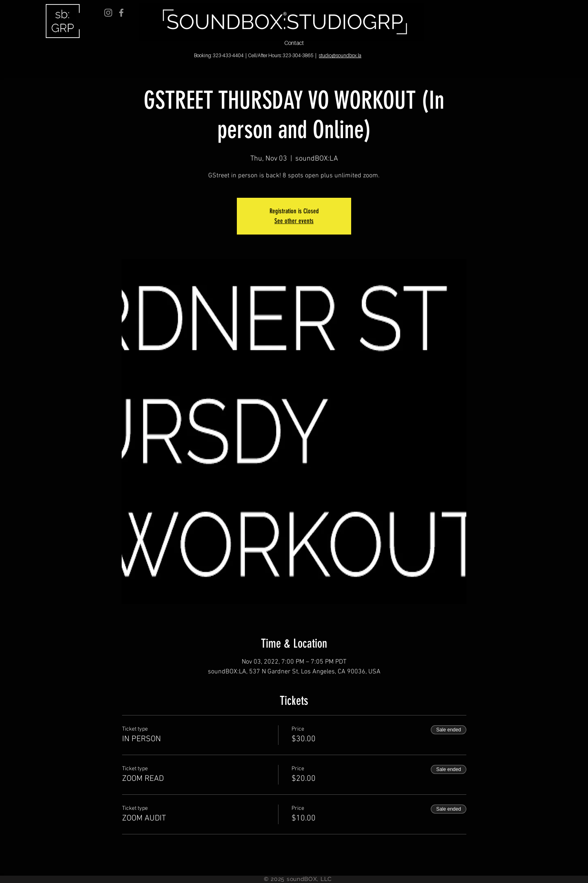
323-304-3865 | (300, 55)
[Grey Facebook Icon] (121, 13)
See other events (294, 221)
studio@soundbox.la (340, 55)
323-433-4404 (228, 55)
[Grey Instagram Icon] (108, 13)
